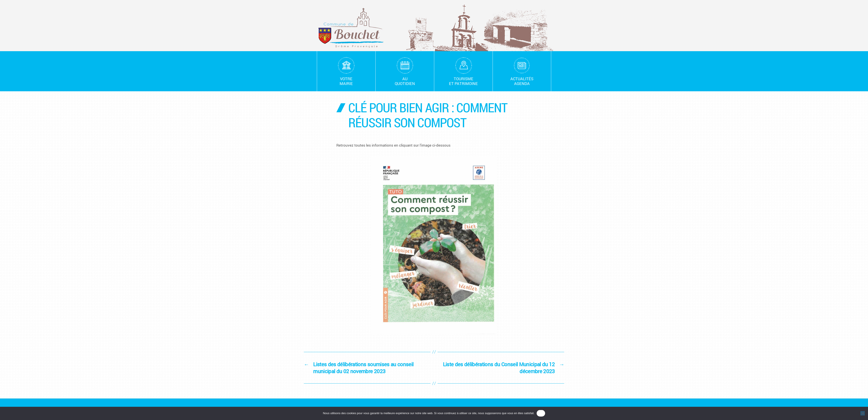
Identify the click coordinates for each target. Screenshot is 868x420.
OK (541, 413)
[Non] (863, 413)
